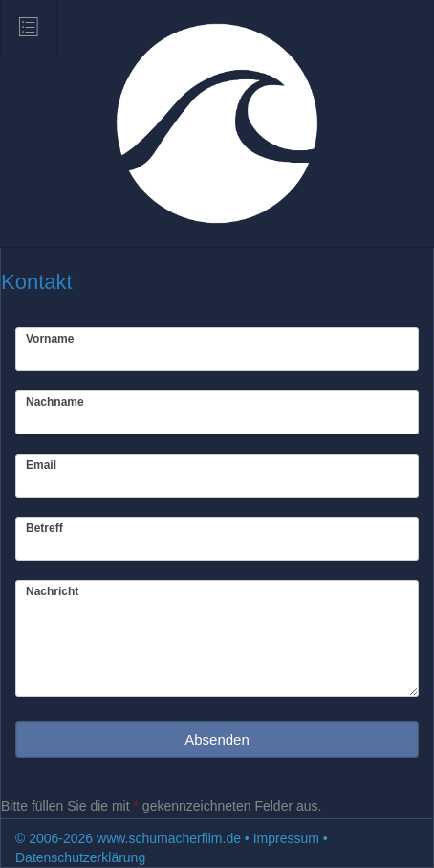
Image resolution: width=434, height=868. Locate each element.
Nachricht (52, 591)
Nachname (55, 402)
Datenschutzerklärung (80, 857)
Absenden (217, 739)
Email (41, 465)
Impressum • (291, 838)
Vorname (50, 339)
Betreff (44, 528)
